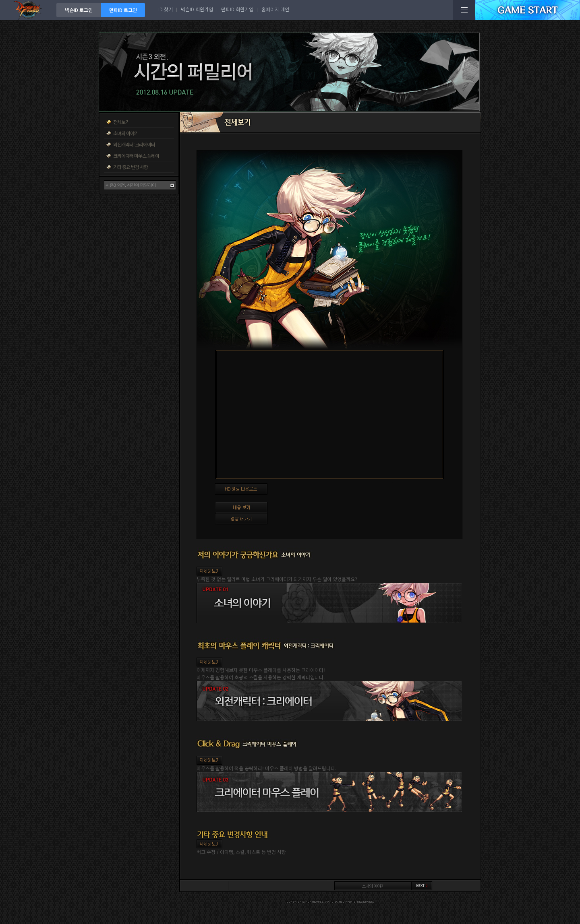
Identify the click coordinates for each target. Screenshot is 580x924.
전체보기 (121, 122)
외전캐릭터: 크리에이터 (134, 144)
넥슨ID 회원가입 (197, 9)
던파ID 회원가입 (237, 9)
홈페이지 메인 (275, 9)
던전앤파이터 (28, 10)
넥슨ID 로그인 (79, 10)
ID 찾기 (166, 9)
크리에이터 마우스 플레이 (136, 156)
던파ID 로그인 (123, 10)
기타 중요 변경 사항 (130, 167)
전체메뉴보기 (464, 10)
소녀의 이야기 (126, 133)
